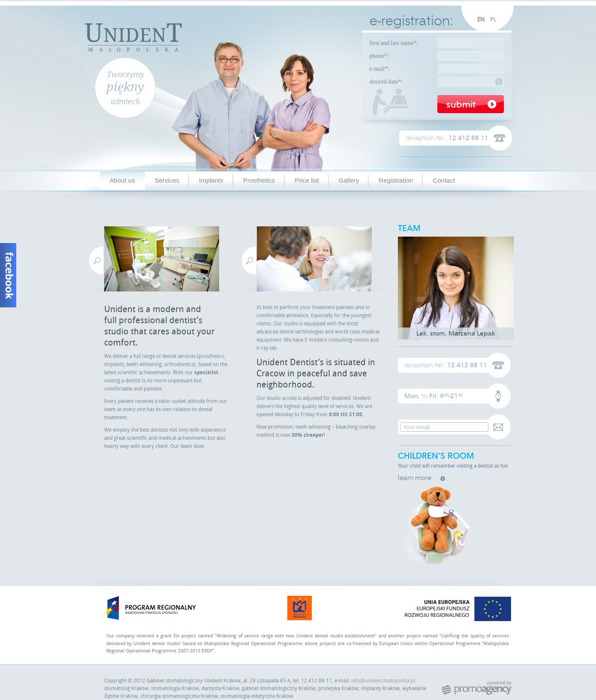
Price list (307, 180)
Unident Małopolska (133, 36)
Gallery (349, 180)
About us (122, 180)
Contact (444, 180)
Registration (396, 180)
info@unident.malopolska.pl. (384, 681)
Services (167, 180)
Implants (211, 180)
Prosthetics (259, 180)
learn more (415, 478)
